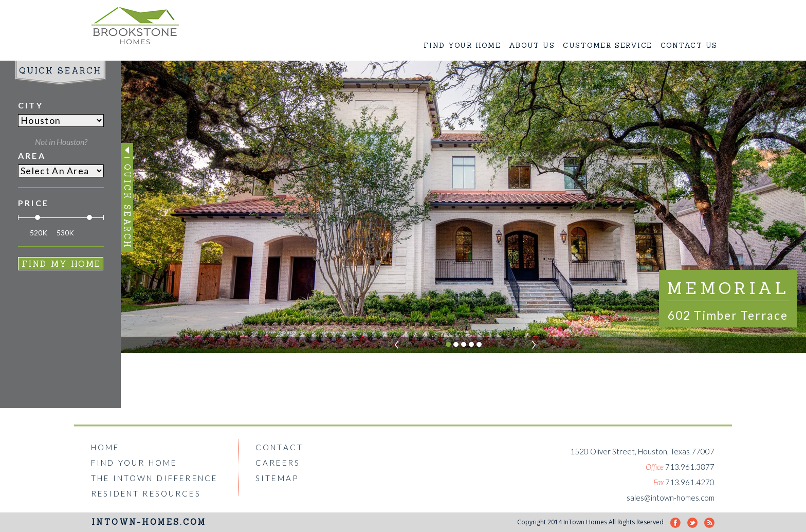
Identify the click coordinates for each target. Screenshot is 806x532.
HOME (105, 447)
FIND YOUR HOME (462, 45)
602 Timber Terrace (728, 315)
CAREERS (278, 463)
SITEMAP (277, 478)
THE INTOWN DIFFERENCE (154, 478)
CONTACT (279, 447)
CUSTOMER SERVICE (608, 45)
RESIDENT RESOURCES (146, 493)
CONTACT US (689, 45)
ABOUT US (532, 45)
